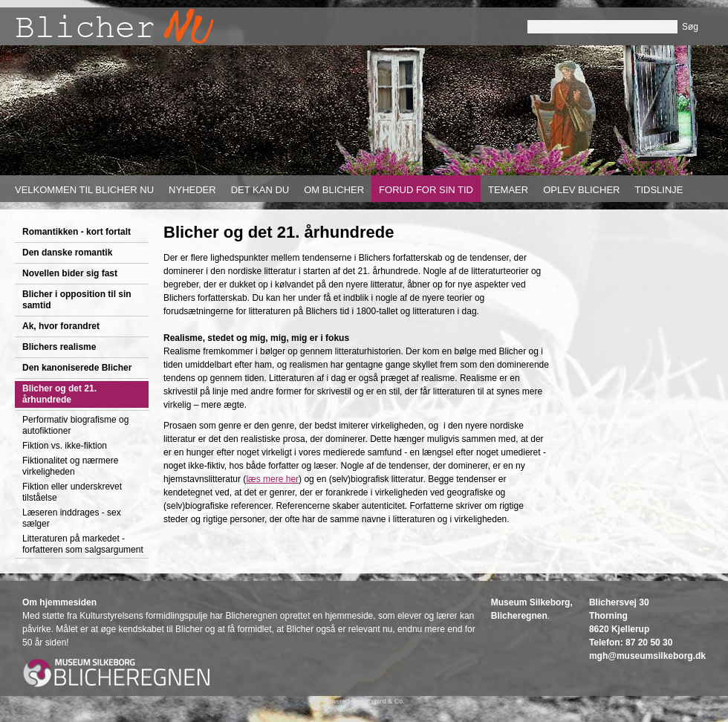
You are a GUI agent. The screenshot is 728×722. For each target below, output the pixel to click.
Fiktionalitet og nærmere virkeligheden (70, 466)
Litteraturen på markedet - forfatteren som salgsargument (83, 544)
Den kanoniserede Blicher (77, 368)
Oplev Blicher (581, 190)
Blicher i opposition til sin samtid (77, 300)
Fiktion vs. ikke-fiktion (65, 446)
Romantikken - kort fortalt (77, 232)
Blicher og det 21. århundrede (59, 394)
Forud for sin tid (426, 190)
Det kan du (260, 190)
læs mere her (272, 479)
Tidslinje (659, 190)
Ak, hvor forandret (61, 326)
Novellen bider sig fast (70, 273)
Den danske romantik (67, 253)
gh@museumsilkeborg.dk (651, 656)
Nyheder (192, 190)
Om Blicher (334, 190)
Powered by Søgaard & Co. (364, 701)
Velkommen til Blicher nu (84, 190)
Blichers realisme (59, 347)
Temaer (508, 190)
